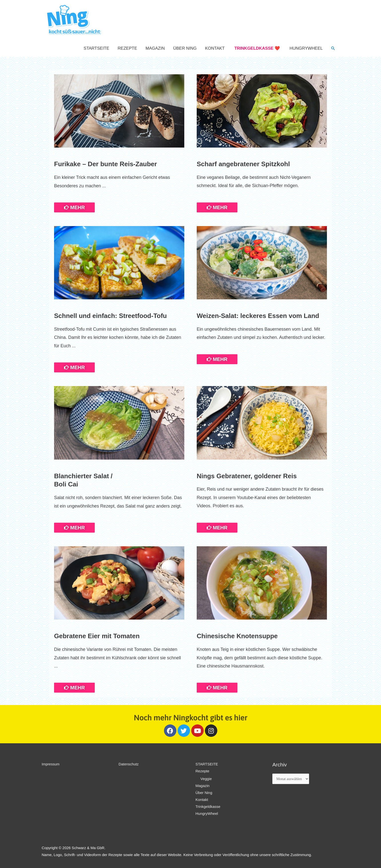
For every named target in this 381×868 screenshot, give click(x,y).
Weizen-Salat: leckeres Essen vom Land (258, 316)
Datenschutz (129, 764)
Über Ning (185, 48)
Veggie (206, 779)
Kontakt (215, 48)
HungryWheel (306, 48)
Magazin (155, 48)
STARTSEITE (96, 48)
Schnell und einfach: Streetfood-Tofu (111, 316)
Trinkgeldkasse (208, 806)
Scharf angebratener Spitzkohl (243, 164)
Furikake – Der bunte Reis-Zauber (106, 164)
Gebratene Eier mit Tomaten (97, 636)
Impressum (51, 764)
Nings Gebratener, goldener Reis (247, 476)
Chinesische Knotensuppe (237, 636)
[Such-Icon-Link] (333, 48)
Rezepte (127, 48)
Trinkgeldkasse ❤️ (257, 48)
